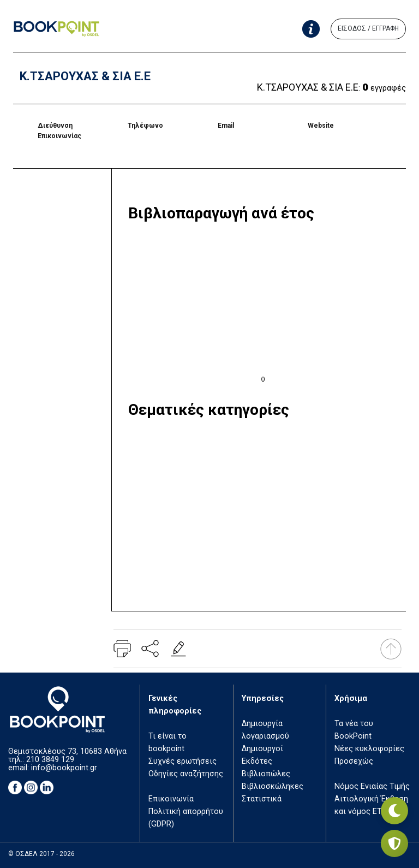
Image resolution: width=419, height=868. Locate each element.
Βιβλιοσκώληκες (273, 786)
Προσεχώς (354, 761)
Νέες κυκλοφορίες (369, 749)
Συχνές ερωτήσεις (182, 761)
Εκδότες (257, 761)
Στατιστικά (262, 799)
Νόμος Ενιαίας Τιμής (372, 786)
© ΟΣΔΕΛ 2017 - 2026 (41, 854)
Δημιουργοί (262, 749)
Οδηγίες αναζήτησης (186, 774)
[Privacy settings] (394, 843)
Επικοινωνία (171, 799)
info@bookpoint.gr (64, 768)
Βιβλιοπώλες (266, 774)
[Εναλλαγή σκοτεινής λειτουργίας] (394, 811)
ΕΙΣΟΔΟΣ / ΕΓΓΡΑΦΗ (368, 28)
